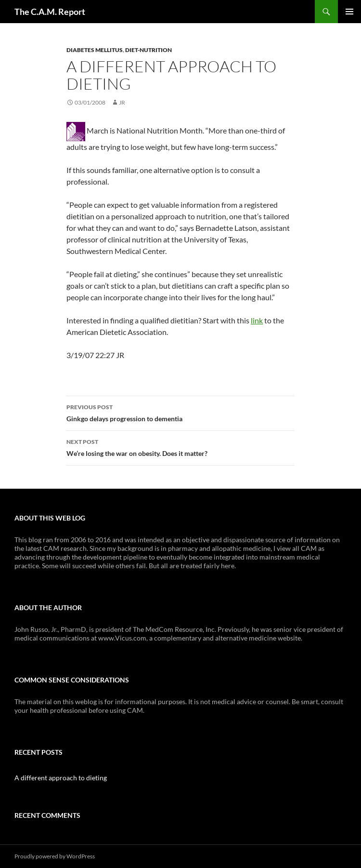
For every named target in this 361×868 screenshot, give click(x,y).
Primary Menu (349, 12)
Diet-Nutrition (148, 50)
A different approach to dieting (61, 778)
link (257, 320)
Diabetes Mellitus (95, 50)
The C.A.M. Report (50, 12)
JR (122, 102)
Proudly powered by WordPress (55, 856)
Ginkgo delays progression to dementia (180, 412)
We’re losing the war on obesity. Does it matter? (180, 447)
